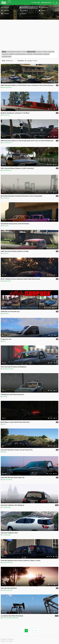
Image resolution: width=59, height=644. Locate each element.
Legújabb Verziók (28, 61)
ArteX (4, 424)
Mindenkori (8, 61)
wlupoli (5, 452)
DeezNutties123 (7, 170)
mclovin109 (6, 198)
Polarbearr (6, 226)
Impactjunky (6, 115)
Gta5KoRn (6, 314)
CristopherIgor (7, 507)
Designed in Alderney (7, 639)
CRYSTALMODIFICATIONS (10, 618)
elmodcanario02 (7, 87)
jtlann (4, 341)
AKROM (5, 397)
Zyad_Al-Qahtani (7, 480)
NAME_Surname (7, 590)
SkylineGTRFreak (8, 563)
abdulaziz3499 (7, 281)
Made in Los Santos (7, 641)
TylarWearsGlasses (8, 369)
